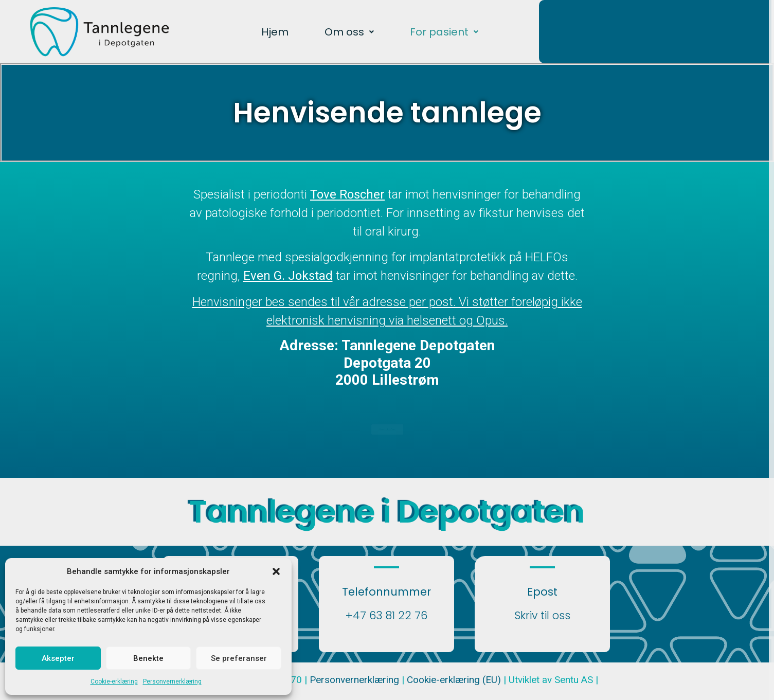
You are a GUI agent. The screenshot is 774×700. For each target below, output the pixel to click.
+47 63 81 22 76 (386, 615)
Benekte (148, 658)
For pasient (444, 32)
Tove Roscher (347, 194)
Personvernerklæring (172, 681)
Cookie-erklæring (114, 681)
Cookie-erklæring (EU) (455, 680)
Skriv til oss (542, 615)
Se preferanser (239, 658)
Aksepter (58, 658)
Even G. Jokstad (288, 276)
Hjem (275, 32)
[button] (276, 571)
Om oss (349, 32)
